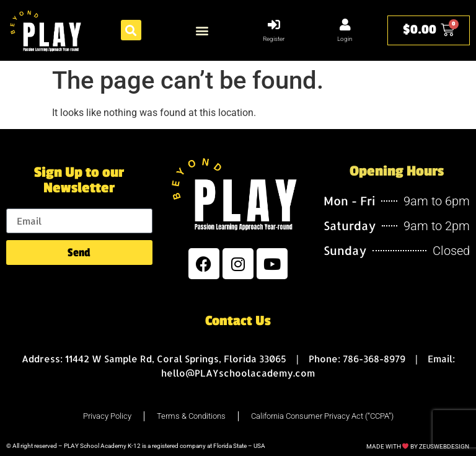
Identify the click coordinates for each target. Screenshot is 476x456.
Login (345, 39)
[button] (131, 30)
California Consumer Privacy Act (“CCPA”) (322, 416)
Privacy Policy (107, 416)
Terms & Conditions (191, 416)
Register (274, 39)
